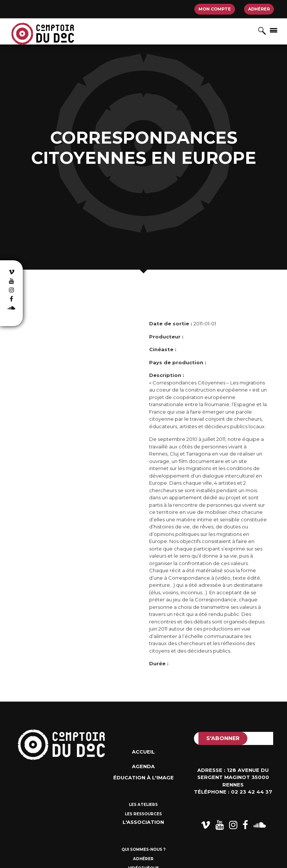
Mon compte (215, 9)
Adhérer (259, 9)
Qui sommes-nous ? (143, 849)
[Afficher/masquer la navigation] (274, 30)
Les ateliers (143, 805)
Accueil (143, 752)
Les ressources (143, 814)
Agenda (143, 766)
